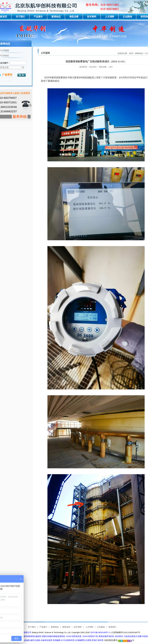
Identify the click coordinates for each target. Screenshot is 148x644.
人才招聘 (110, 17)
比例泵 (88, 640)
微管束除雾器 (29, 636)
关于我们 (20, 17)
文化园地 (127, 17)
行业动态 (5, 55)
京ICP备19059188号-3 (100, 632)
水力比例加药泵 (68, 640)
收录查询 (119, 636)
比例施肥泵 (80, 640)
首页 (131, 53)
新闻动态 (56, 17)
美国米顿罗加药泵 (106, 636)
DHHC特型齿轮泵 (74, 636)
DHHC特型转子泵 (90, 636)
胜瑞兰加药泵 (98, 640)
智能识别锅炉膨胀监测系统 (53, 636)
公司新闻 (5, 51)
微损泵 (38, 636)
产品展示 (38, 17)
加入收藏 (138, 2)
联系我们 (112, 627)
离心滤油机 (25, 640)
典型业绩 (74, 17)
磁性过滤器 (35, 640)
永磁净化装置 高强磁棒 (51, 640)
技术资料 (92, 17)
